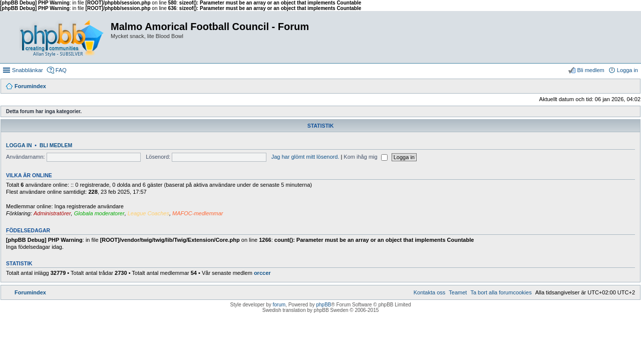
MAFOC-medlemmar (198, 213)
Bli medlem (56, 145)
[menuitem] (501, 292)
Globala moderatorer (99, 213)
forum (279, 305)
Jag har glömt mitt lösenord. (305, 157)
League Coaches (148, 213)
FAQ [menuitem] (61, 70)
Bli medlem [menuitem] (590, 70)
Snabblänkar (28, 70)
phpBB (324, 305)
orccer (262, 273)
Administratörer (52, 213)
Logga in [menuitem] (627, 70)
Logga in (19, 145)
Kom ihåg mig (365, 157)
